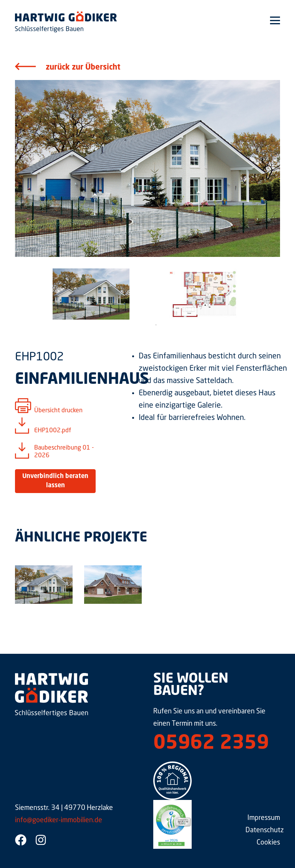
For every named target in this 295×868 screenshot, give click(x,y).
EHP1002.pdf (53, 431)
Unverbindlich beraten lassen (55, 481)
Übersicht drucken (58, 411)
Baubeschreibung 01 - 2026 (64, 452)
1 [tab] (156, 325)
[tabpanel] (91, 294)
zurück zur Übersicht (83, 68)
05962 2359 (211, 744)
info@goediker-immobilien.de (59, 820)
